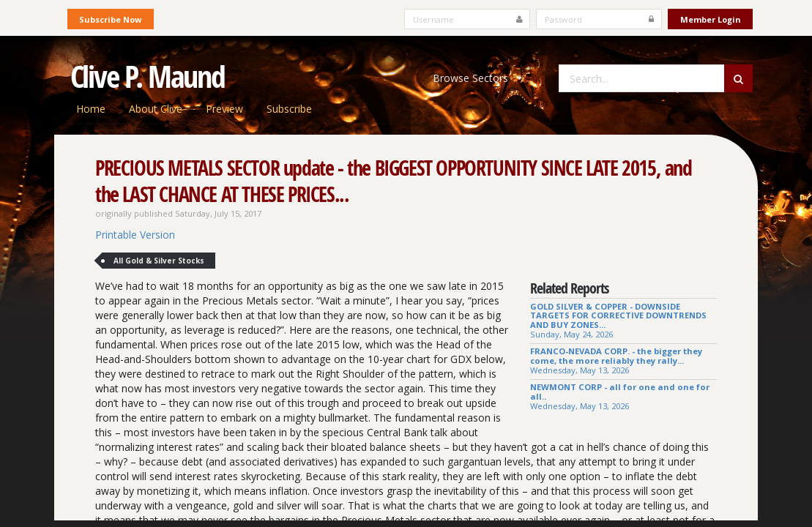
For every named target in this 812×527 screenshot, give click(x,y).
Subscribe (289, 109)
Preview (224, 109)
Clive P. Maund (148, 76)
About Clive (156, 109)
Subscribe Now (110, 19)
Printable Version (135, 235)
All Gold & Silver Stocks (159, 261)
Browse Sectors (477, 78)
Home (91, 109)
